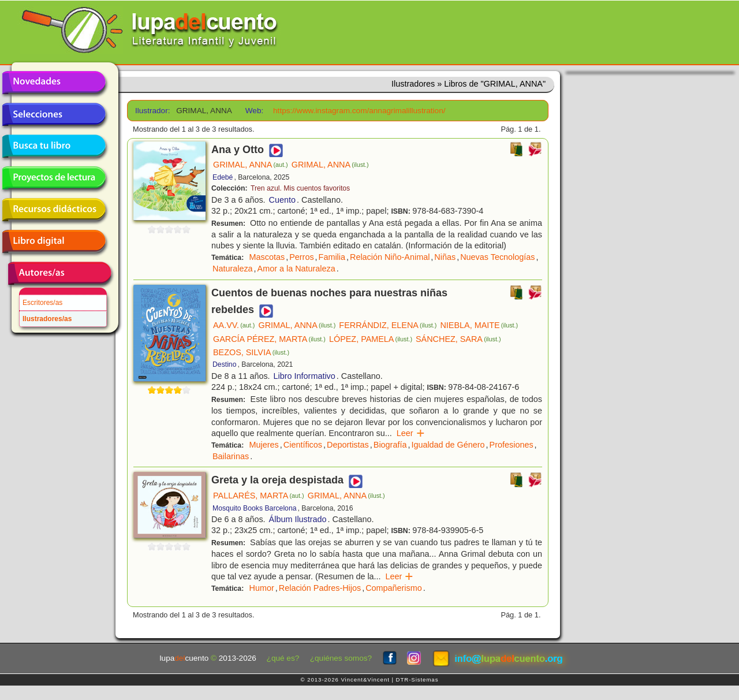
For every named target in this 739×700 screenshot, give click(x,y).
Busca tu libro (54, 146)
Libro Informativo (305, 376)
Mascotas (267, 257)
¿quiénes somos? (341, 658)
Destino (224, 364)
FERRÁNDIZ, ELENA (388, 325)
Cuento (282, 200)
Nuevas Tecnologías (497, 257)
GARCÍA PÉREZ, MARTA (269, 339)
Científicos (303, 445)
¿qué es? (283, 658)
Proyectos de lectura (54, 178)
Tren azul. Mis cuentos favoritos (300, 188)
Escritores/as (42, 303)
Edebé (223, 177)
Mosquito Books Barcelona (255, 508)
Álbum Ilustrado (298, 519)
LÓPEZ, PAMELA (371, 339)
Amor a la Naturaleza (296, 269)
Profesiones (512, 445)
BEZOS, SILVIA (251, 352)
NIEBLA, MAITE (479, 325)
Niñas (445, 257)
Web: (254, 111)
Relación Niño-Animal (390, 257)
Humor (262, 588)
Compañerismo (394, 588)
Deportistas (348, 445)
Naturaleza (233, 269)
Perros (301, 257)
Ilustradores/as (47, 319)
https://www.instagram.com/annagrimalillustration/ (359, 111)
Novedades (54, 83)
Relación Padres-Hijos (320, 588)
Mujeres (264, 445)
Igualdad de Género (448, 445)
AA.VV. (234, 325)
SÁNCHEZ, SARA (458, 339)
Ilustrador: (152, 111)
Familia (332, 257)
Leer (411, 433)
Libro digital (54, 241)
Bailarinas (231, 456)
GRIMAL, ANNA (251, 165)
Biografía (390, 445)
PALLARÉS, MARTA (259, 496)
